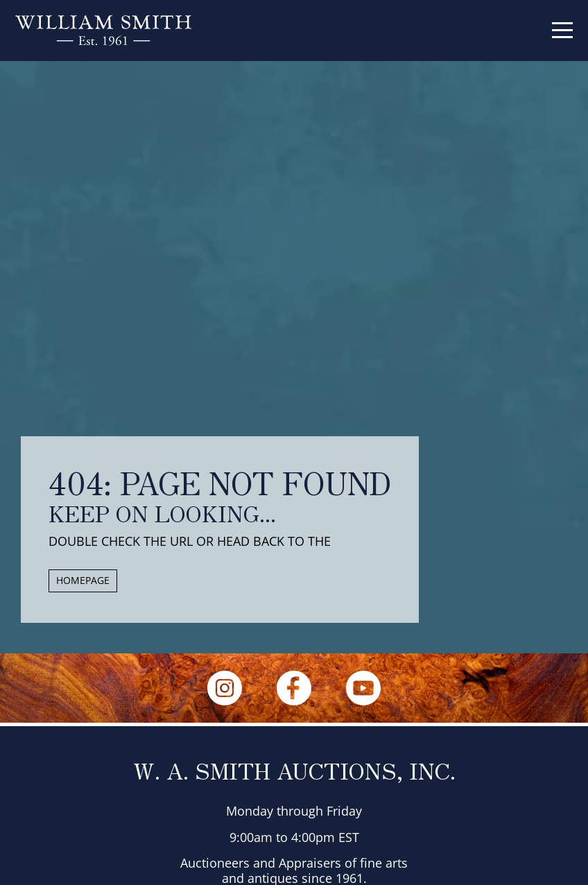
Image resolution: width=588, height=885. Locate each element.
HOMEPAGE (83, 580)
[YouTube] (363, 688)
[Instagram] (225, 688)
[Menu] (562, 31)
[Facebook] (294, 688)
